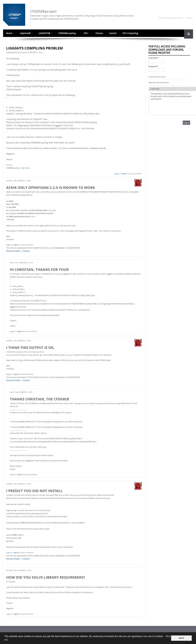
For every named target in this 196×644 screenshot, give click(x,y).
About (10, 33)
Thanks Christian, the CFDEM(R (40, 399)
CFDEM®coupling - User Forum (18, 168)
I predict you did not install (34, 491)
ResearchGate (13, 251)
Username (154, 58)
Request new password (159, 83)
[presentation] (173, 108)
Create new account (157, 77)
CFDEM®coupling (66, 33)
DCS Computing (126, 33)
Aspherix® (25, 33)
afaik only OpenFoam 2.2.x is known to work (51, 188)
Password (153, 66)
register (124, 174)
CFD (84, 33)
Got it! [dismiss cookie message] (181, 638)
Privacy (190, 18)
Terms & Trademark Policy (171, 18)
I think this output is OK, (30, 348)
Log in (117, 174)
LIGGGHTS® (44, 33)
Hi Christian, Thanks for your (39, 270)
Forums (96, 33)
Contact (109, 33)
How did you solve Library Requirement (46, 577)
